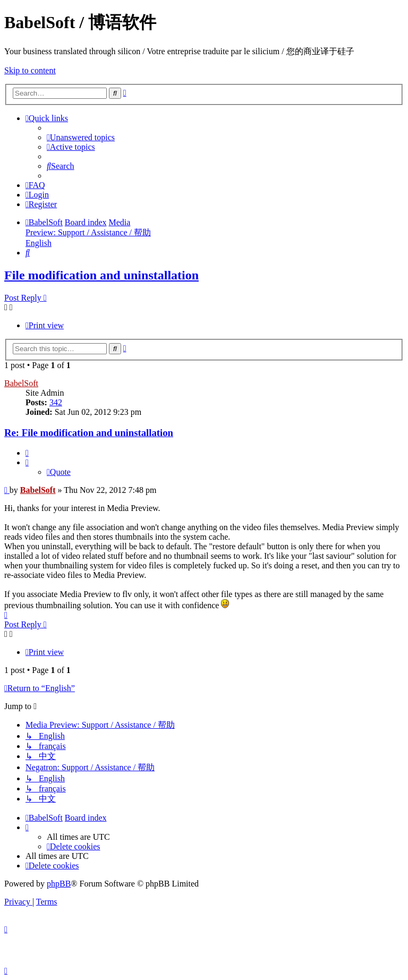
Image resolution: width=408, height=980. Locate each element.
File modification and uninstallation (101, 275)
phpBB (59, 884)
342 (56, 402)
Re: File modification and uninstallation (89, 433)
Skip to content (30, 70)
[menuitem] (81, 137)
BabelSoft (21, 383)
